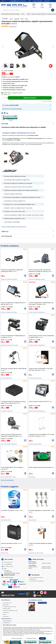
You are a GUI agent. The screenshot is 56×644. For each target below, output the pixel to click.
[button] (27, 105)
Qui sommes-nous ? (7, 603)
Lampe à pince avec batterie (35, 378)
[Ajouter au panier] (30, 98)
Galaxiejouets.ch (7, 623)
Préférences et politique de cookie (10, 611)
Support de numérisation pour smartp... (10, 345)
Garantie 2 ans (33, 579)
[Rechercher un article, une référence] (28, 10)
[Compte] (42, 6)
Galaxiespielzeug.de (7, 621)
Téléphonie (44, 14)
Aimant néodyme (33, 520)
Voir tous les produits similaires (7, 480)
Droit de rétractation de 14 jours (36, 578)
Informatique (4, 14)
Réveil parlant (32, 477)
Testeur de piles (5, 553)
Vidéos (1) (5, 231)
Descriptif (5, 124)
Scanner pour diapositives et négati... (37, 279)
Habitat (29, 14)
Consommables (11, 14)
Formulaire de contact (9, 566)
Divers (26, 19)
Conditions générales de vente (10, 607)
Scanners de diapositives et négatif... (9, 312)
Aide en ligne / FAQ (8, 562)
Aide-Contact (47, 1)
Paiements (7, 577)
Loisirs (23, 14)
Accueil (11, 19)
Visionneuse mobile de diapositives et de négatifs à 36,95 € (14, 227)
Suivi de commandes (38, 1)
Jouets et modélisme (36, 14)
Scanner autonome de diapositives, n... (38, 312)
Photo (22, 19)
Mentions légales (7, 609)
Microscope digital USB (6, 378)
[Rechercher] (53, 10)
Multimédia (17, 14)
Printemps (49, 14)
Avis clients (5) (7, 236)
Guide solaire (6, 616)
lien (39, 630)
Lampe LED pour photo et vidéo (36, 553)
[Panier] (50, 6)
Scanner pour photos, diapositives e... (37, 345)
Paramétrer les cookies (31, 638)
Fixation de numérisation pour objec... (9, 279)
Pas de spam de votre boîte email (37, 581)
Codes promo (6, 613)
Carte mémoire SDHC (6, 520)
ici (23, 635)
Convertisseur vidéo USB (7, 411)
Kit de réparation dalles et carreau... (9, 477)
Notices (5, 614)
